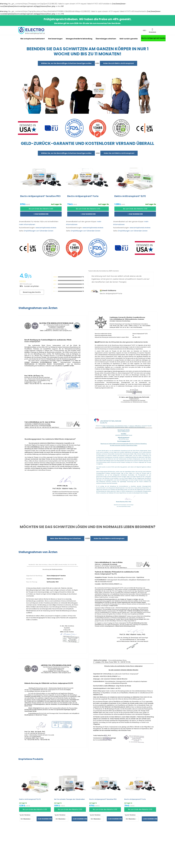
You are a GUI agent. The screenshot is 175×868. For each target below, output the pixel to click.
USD (144, 30)
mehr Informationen (27, 224)
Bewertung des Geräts (32, 292)
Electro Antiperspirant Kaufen (153, 38)
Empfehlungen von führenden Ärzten (39, 231)
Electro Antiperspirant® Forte (135, 799)
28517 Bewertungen (26, 284)
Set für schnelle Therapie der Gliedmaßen (69, 799)
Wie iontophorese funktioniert (33, 39)
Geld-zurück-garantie (129, 39)
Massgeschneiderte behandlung (79, 39)
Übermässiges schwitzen (106, 39)
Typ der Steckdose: (25, 815)
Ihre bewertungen (55, 39)
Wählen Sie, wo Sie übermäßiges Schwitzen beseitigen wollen (66, 63)
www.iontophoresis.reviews (46, 228)
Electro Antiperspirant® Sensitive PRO (103, 799)
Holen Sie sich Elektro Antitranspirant (119, 63)
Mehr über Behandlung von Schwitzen (66, 538)
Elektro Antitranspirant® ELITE (30, 799)
